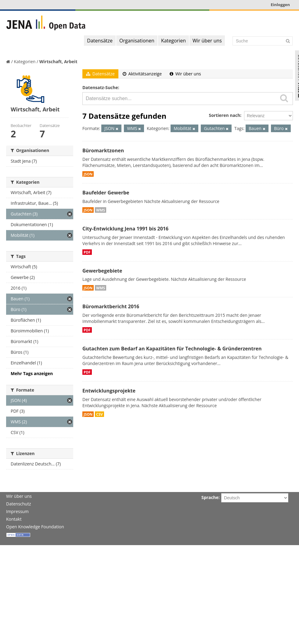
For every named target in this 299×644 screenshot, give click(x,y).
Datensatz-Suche (100, 87)
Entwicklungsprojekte (109, 391)
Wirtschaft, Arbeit (58, 62)
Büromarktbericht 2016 (111, 306)
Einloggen (280, 5)
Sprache (210, 497)
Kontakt (14, 519)
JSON (88, 174)
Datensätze (100, 41)
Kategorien (173, 41)
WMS (101, 210)
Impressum (17, 511)
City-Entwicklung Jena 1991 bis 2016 (125, 229)
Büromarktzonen (103, 150)
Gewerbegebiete (102, 271)
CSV (99, 414)
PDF (87, 252)
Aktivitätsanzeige (142, 74)
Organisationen (137, 41)
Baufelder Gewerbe (106, 193)
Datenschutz (18, 504)
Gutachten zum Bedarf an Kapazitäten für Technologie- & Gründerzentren (172, 349)
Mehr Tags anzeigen (32, 373)
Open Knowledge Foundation (35, 527)
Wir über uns (207, 41)
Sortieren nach (224, 115)
